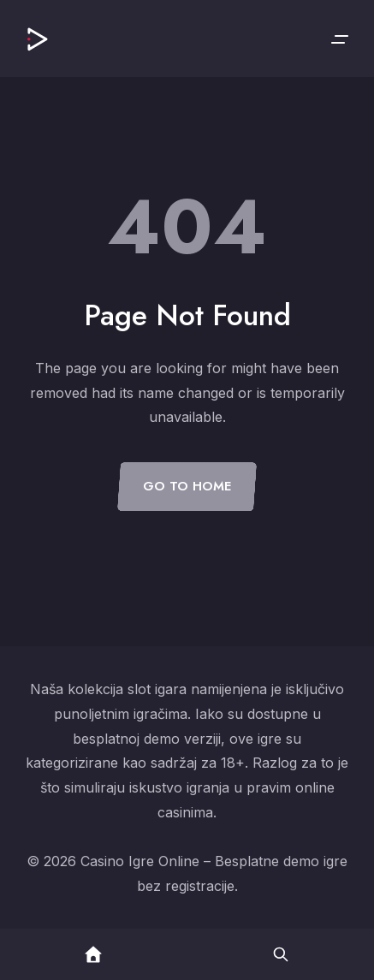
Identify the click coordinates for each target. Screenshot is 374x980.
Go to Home (187, 486)
